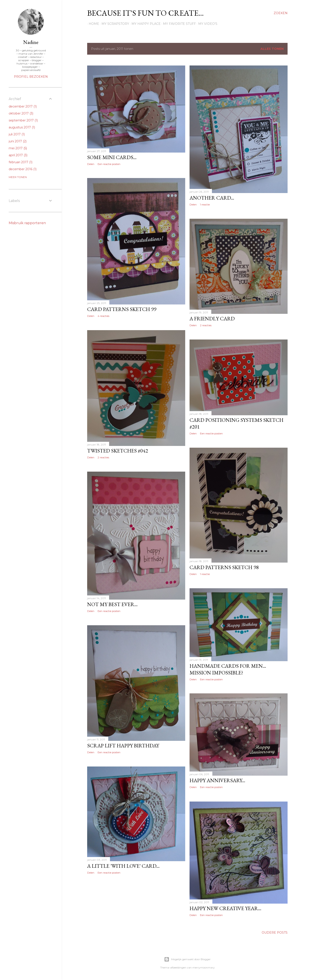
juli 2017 (17, 134)
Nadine (31, 42)
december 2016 (23, 169)
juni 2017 (18, 141)
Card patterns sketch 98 (224, 567)
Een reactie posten (109, 164)
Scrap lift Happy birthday (123, 746)
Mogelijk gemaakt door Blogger (187, 959)
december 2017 (23, 106)
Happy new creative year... (225, 908)
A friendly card (212, 319)
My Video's (206, 24)
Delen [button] (91, 164)
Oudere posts (275, 933)
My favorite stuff (178, 24)
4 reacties (103, 316)
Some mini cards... (112, 157)
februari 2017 (21, 162)
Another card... (212, 198)
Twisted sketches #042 (118, 451)
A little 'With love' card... (123, 866)
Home (92, 24)
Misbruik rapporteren (27, 223)
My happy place (145, 24)
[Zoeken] (281, 13)
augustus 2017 (22, 127)
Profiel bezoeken (31, 77)
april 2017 (18, 155)
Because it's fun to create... (145, 13)
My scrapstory (114, 24)
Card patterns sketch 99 (122, 309)
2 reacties (206, 325)
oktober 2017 (21, 113)
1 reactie (205, 204)
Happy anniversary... (217, 780)
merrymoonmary (204, 967)
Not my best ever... (112, 604)
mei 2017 (18, 148)
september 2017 (23, 120)
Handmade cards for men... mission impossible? (228, 669)
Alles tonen (272, 49)
